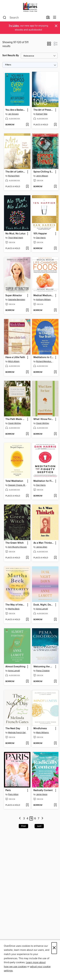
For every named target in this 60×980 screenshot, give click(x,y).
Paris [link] (8, 790)
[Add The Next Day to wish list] (27, 743)
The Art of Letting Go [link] (16, 172)
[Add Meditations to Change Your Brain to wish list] (55, 372)
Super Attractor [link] (14, 296)
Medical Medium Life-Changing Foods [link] (44, 296)
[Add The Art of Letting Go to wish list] (27, 187)
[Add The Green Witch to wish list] (27, 558)
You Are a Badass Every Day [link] (16, 110)
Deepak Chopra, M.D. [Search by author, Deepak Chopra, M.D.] (18, 485)
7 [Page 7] (38, 818)
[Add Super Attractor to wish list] (27, 310)
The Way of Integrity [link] (16, 605)
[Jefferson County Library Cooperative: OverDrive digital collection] (30, 7)
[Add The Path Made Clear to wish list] (27, 434)
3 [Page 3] (24, 818)
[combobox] (24, 18)
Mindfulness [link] (40, 729)
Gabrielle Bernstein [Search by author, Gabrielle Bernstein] (17, 300)
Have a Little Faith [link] (15, 357)
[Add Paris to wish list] (27, 805)
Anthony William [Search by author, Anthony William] (43, 300)
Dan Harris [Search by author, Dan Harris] (41, 238)
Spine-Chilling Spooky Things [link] (44, 172)
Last (39, 826)
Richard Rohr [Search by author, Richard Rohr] (14, 176)
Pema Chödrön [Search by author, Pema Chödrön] (43, 671)
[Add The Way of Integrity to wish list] (27, 620)
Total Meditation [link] (14, 481)
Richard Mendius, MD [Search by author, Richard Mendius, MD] (46, 361)
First (23, 826)
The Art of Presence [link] (44, 110)
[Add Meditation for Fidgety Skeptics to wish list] (55, 496)
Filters (8, 65)
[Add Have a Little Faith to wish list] (27, 372)
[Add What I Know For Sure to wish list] (55, 434)
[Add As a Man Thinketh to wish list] (55, 558)
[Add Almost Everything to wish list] (27, 682)
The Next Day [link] (13, 729)
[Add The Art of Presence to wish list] (55, 125)
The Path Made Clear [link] (16, 419)
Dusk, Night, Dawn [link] (44, 605)
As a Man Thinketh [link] (44, 543)
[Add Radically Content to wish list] (55, 805)
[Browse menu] (55, 18)
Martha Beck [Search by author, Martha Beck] (14, 609)
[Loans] (48, 18)
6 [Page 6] (35, 818)
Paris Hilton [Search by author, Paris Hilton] (13, 794)
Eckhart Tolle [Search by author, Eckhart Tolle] (42, 114)
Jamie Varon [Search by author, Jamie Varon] (42, 794)
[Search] (5, 18)
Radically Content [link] (43, 790)
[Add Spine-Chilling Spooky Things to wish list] (55, 187)
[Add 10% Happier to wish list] (55, 249)
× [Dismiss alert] (56, 26)
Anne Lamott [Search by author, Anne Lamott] (42, 609)
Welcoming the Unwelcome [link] (44, 667)
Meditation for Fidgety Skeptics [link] (44, 481)
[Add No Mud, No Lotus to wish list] (27, 249)
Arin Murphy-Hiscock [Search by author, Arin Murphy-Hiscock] (17, 547)
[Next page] (42, 819)
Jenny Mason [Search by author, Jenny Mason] (42, 176)
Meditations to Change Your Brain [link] (44, 357)
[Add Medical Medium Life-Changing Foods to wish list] (55, 310)
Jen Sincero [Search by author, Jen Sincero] (13, 114)
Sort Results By (11, 55)
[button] (49, 45)
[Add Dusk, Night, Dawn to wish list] (55, 620)
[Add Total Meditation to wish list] (27, 496)
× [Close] (54, 948)
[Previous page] (20, 819)
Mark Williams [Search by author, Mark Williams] (42, 733)
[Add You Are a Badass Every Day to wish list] (27, 125)
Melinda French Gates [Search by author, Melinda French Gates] (18, 733)
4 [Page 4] (27, 818)
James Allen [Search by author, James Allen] (42, 547)
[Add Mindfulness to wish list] (55, 743)
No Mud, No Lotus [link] (15, 234)
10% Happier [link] (40, 234)
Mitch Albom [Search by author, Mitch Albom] (14, 361)
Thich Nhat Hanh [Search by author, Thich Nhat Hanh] (16, 238)
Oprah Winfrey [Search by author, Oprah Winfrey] (15, 423)
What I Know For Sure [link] (44, 419)
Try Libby (14, 26)
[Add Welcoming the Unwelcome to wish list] (55, 682)
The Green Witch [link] (15, 543)
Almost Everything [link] (15, 667)
